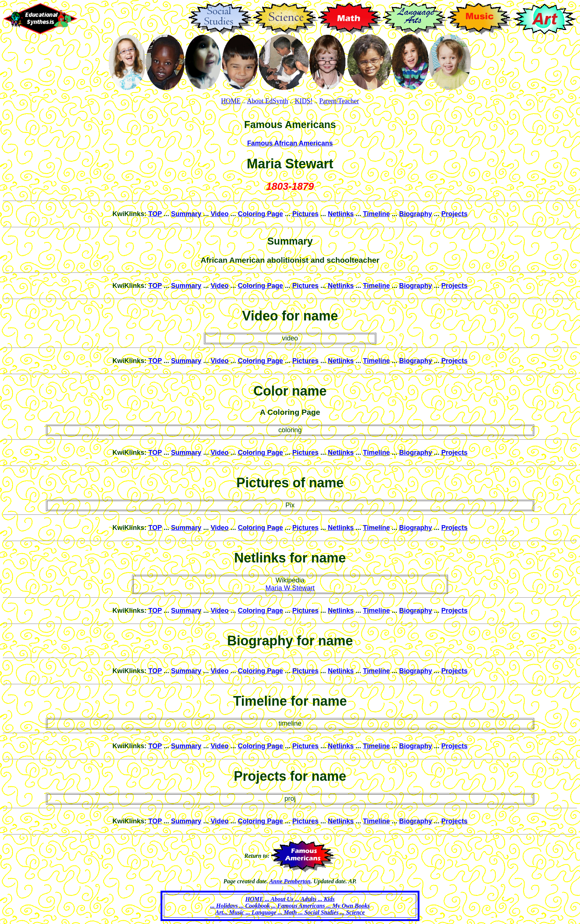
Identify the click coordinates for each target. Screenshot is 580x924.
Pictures (305, 214)
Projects (454, 214)
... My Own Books (347, 906)
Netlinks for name (290, 558)
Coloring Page (260, 214)
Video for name (290, 316)
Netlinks (341, 214)
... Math (287, 912)
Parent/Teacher (339, 101)
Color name (290, 391)
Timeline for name (290, 701)
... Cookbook (254, 906)
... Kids (325, 899)
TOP (155, 214)
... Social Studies (318, 912)
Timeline (376, 214)
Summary (186, 214)
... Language (260, 912)
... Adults (306, 899)
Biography (416, 214)
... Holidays (224, 906)
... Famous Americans (298, 906)
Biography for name (290, 641)
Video (220, 214)
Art (219, 912)
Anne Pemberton (290, 881)
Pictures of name (290, 483)
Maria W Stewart (290, 588)
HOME (231, 101)
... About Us (279, 899)
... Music (234, 912)
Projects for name (290, 776)
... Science (352, 912)
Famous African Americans (290, 143)
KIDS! (304, 101)
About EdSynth (267, 101)
